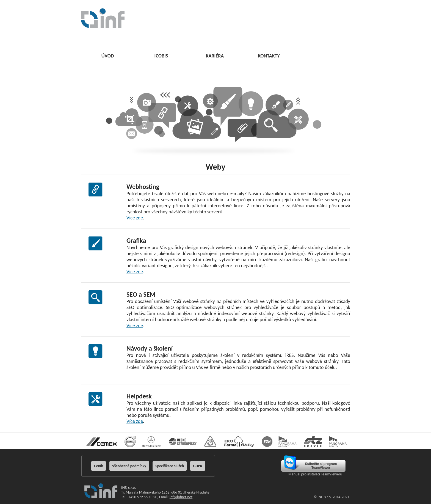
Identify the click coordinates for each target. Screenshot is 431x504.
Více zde (135, 218)
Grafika (136, 240)
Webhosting (143, 187)
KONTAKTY (269, 56)
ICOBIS (161, 56)
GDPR (197, 466)
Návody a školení (150, 348)
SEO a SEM (141, 294)
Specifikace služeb (170, 466)
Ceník (98, 466)
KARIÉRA (215, 56)
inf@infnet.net (181, 497)
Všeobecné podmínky (129, 466)
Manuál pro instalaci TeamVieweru (315, 474)
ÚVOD (108, 56)
